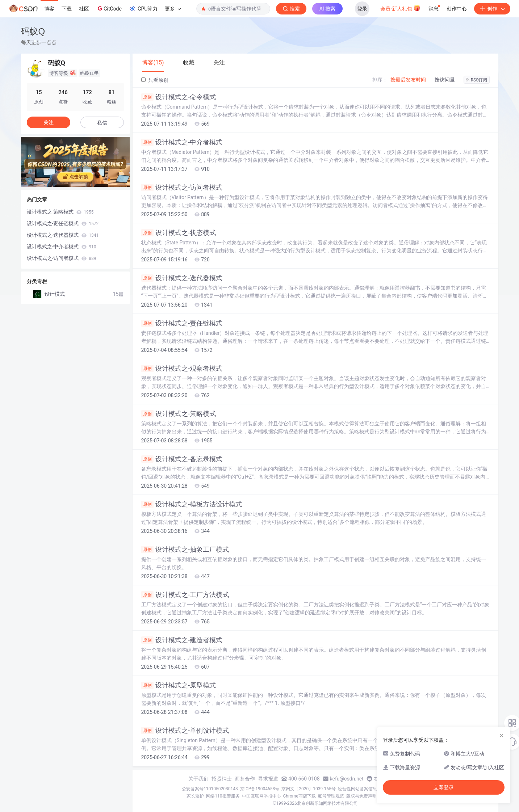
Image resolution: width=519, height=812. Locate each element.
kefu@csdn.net (347, 779)
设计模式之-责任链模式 (182, 323)
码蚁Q (33, 31)
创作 (492, 9)
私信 (102, 123)
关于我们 (198, 779)
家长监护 (195, 796)
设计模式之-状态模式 (179, 233)
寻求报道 (268, 779)
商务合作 (245, 779)
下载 (67, 9)
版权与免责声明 (361, 796)
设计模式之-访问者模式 (182, 188)
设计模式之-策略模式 (179, 414)
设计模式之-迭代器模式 (182, 278)
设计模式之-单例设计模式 (185, 731)
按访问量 (445, 80)
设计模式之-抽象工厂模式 (185, 550)
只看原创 (155, 80)
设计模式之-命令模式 (179, 97)
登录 (362, 9)
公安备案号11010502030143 (210, 789)
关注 (49, 122)
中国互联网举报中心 (261, 796)
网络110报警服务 (223, 796)
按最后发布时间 (408, 80)
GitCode (109, 8)
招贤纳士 (222, 779)
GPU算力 (143, 9)
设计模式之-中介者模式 (182, 142)
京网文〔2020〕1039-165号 (309, 789)
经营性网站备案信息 (357, 789)
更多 (173, 9)
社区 (84, 9)
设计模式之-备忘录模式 (182, 459)
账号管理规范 (331, 796)
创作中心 (457, 9)
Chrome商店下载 (300, 796)
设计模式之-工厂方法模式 (185, 595)
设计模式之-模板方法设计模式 (192, 504)
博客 (49, 9)
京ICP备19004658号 (260, 789)
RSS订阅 (477, 80)
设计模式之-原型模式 (179, 685)
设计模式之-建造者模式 (182, 640)
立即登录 (444, 787)
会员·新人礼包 (400, 8)
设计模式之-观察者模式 (182, 369)
